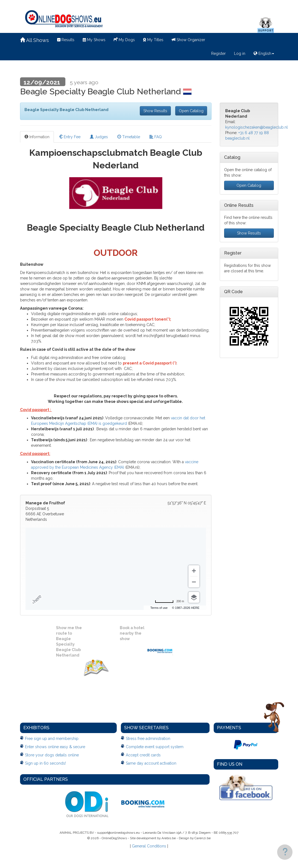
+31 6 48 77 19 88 (254, 133)
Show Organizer (188, 40)
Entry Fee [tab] (70, 137)
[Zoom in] (194, 571)
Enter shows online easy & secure (55, 747)
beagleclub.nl (237, 138)
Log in (240, 53)
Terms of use (159, 608)
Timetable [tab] (129, 137)
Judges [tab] (99, 137)
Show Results (155, 111)
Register (218, 53)
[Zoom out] (194, 582)
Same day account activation (151, 763)
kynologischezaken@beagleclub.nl (257, 127)
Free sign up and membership (52, 739)
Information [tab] (37, 137)
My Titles (153, 40)
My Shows (94, 40)
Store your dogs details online (52, 755)
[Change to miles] (169, 601)
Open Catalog (191, 111)
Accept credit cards (143, 755)
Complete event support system (155, 747)
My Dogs (124, 39)
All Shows (34, 40)
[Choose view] (194, 597)
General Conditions (149, 846)
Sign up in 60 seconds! (45, 763)
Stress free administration (148, 739)
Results (66, 40)
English (264, 53)
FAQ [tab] (156, 137)
